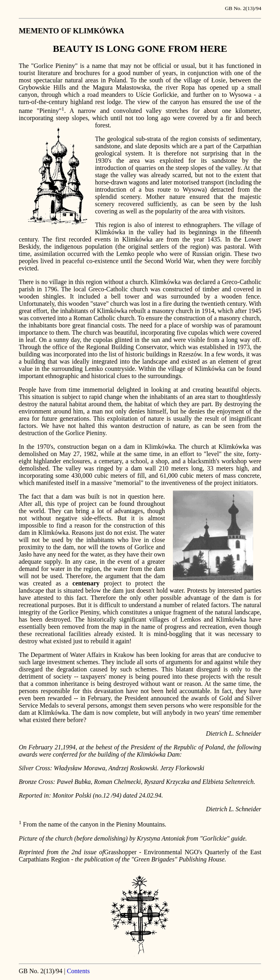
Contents (78, 971)
